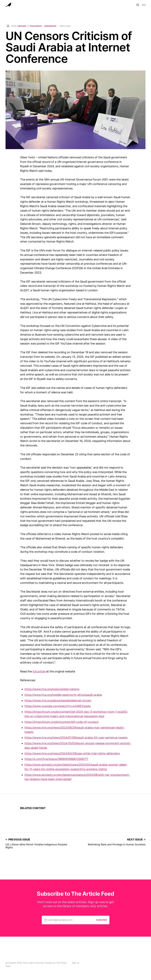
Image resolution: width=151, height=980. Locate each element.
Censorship (50, 26)
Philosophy (36, 26)
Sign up (75, 963)
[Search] (138, 5)
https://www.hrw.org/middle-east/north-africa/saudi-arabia (63, 695)
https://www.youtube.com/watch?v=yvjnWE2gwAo (58, 706)
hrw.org (22, 26)
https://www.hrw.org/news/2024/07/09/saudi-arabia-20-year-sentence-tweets (76, 738)
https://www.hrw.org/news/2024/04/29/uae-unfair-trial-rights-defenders (72, 753)
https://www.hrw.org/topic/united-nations (52, 689)
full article (39, 671)
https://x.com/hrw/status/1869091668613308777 (56, 759)
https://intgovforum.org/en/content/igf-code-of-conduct (61, 722)
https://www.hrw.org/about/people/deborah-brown (58, 700)
